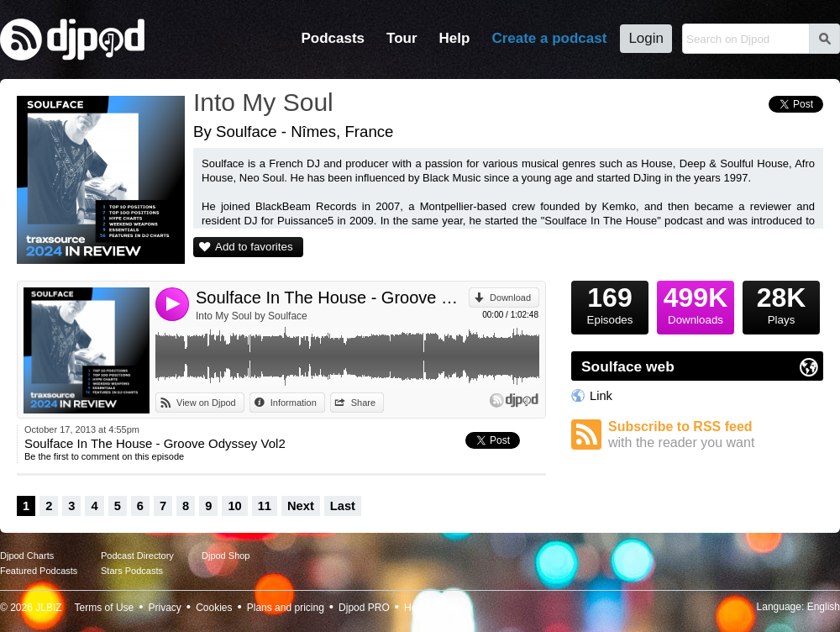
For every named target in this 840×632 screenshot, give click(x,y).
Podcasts (333, 38)
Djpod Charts (27, 556)
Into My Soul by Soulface (252, 316)
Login (646, 38)
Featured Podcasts (39, 571)
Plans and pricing (286, 608)
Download (510, 298)
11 (265, 506)
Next (301, 506)
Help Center (431, 608)
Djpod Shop (226, 556)
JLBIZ (48, 608)
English (824, 607)
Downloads (696, 303)
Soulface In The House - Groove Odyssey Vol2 (332, 298)
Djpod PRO (364, 608)
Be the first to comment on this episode (104, 456)
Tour (402, 38)
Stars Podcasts (132, 571)
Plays (781, 303)
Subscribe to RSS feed (716, 435)
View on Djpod (206, 403)
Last (343, 506)
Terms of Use (105, 608)
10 (234, 506)
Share (363, 403)
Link (601, 396)
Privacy (165, 608)
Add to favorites (254, 247)
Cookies (214, 608)
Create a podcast (549, 38)
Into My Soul (263, 102)
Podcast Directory (137, 556)
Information (294, 403)
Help (455, 38)
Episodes (610, 303)
